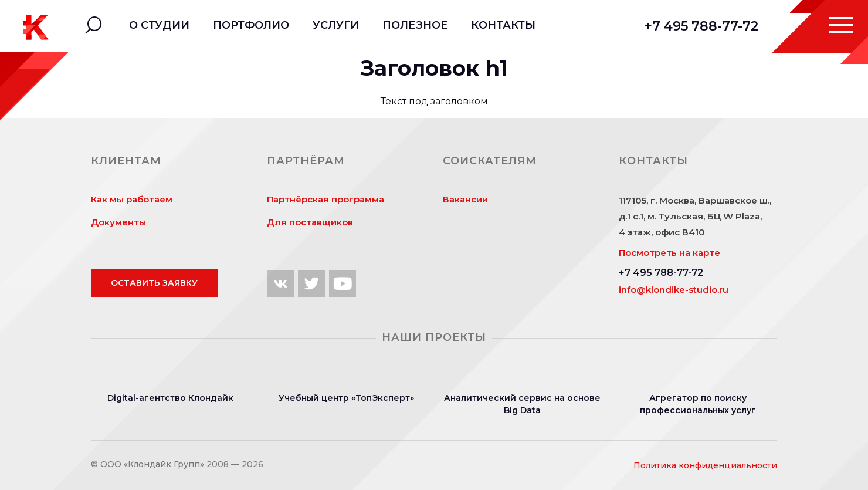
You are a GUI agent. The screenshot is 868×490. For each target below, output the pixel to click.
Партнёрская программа (325, 199)
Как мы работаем (132, 199)
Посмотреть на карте (669, 253)
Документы (118, 222)
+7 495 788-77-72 (701, 26)
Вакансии (465, 199)
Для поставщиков (310, 222)
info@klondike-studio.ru (674, 290)
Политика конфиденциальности (705, 465)
